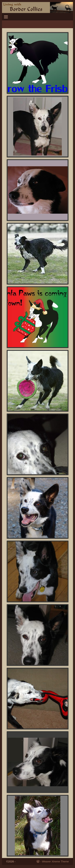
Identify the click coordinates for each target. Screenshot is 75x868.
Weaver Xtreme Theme (55, 862)
